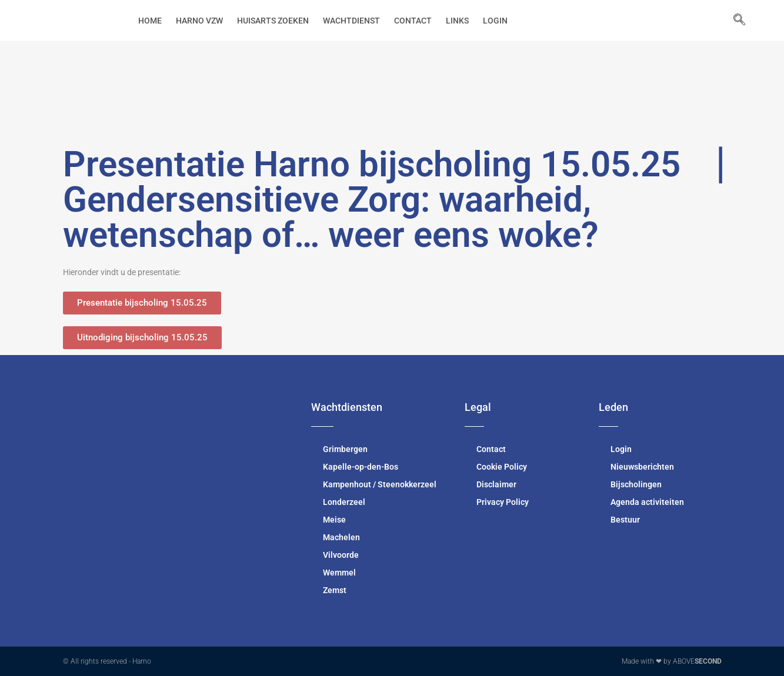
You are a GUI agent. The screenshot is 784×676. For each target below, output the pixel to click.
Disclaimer (496, 484)
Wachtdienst (351, 21)
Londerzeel (344, 502)
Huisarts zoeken (273, 21)
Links (457, 21)
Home (150, 21)
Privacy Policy (503, 502)
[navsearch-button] (733, 21)
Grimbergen (345, 449)
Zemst (335, 590)
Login (495, 21)
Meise (334, 520)
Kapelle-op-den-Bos (361, 467)
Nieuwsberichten (642, 467)
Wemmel (339, 573)
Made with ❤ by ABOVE (672, 661)
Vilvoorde (341, 555)
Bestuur (625, 520)
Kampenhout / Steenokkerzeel (380, 484)
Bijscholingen (636, 484)
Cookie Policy (502, 467)
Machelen (341, 537)
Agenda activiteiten (647, 502)
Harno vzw (199, 21)
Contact (413, 21)
